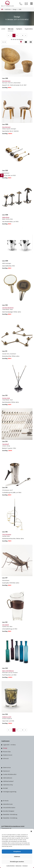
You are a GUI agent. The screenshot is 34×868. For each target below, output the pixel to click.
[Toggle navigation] (31, 4)
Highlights (19, 29)
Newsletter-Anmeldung (10, 818)
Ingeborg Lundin (7, 717)
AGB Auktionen (8, 778)
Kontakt (5, 788)
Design (5, 748)
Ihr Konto (6, 801)
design (15, 9)
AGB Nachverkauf (8, 781)
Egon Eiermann (6, 81)
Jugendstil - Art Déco (9, 745)
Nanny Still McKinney (8, 671)
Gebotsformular (8, 804)
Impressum (25, 866)
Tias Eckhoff (5, 444)
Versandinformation (9, 807)
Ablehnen (17, 856)
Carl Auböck (5, 625)
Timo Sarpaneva (7, 534)
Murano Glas (7, 752)
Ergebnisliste (29, 29)
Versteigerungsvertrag (10, 792)
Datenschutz (18, 866)
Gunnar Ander (6, 398)
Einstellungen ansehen (17, 862)
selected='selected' (4, 42)
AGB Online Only (8, 785)
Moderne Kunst (8, 755)
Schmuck (6, 758)
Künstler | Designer (9, 811)
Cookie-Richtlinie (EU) (10, 774)
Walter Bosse (6, 217)
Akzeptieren (17, 851)
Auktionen (8, 9)
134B (20, 9)
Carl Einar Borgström (8, 308)
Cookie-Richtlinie (11, 866)
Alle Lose (11, 29)
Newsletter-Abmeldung (10, 814)
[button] (31, 831)
